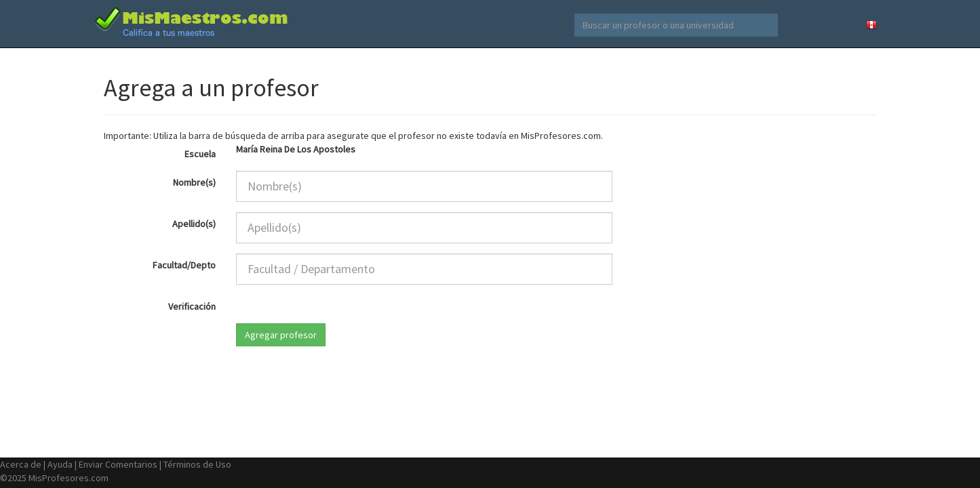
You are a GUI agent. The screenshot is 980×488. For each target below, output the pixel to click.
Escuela (200, 154)
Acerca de (21, 464)
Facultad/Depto (184, 265)
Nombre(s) (194, 182)
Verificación (192, 306)
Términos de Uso (197, 464)
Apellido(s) (194, 224)
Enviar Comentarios (118, 464)
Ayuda (60, 464)
